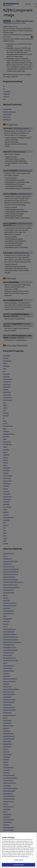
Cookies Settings (18, 863)
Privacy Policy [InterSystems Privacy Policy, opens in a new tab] (25, 859)
